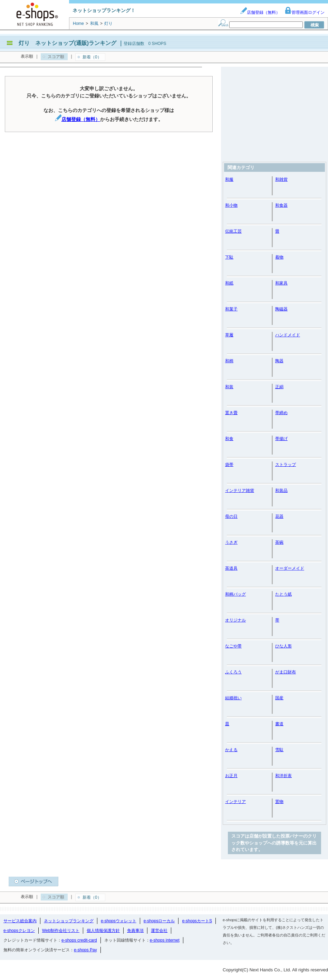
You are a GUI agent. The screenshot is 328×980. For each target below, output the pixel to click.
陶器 (279, 361)
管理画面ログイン (305, 12)
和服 (229, 179)
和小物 (231, 205)
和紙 (229, 283)
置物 (279, 802)
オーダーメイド (290, 568)
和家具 (281, 283)
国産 (279, 698)
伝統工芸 (233, 231)
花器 (279, 516)
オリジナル (235, 620)
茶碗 (279, 542)
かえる (231, 750)
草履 (229, 335)
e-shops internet (165, 940)
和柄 (229, 361)
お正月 (231, 776)
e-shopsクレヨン (19, 931)
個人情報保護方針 (103, 931)
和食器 (281, 205)
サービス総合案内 (20, 921)
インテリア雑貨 (240, 491)
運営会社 (159, 931)
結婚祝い (233, 698)
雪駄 (279, 750)
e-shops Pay (85, 950)
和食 (229, 439)
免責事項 (135, 931)
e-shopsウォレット (119, 921)
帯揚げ (281, 439)
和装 (229, 387)
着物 (279, 257)
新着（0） (92, 57)
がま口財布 (286, 672)
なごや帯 (233, 646)
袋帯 (229, 465)
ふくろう (233, 672)
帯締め (281, 413)
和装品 (281, 491)
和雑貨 (281, 179)
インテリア (235, 802)
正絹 (279, 387)
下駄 (229, 257)
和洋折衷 (283, 776)
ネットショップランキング (69, 921)
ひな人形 (283, 646)
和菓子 (231, 309)
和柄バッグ (235, 594)
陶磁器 (281, 309)
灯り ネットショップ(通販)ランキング (67, 43)
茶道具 (231, 568)
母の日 (231, 516)
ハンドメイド (288, 335)
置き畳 (231, 413)
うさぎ (231, 542)
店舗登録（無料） (260, 12)
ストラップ (286, 465)
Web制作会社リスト (61, 931)
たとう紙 (283, 594)
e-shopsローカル (159, 921)
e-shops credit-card (79, 940)
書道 (279, 724)
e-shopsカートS (197, 921)
